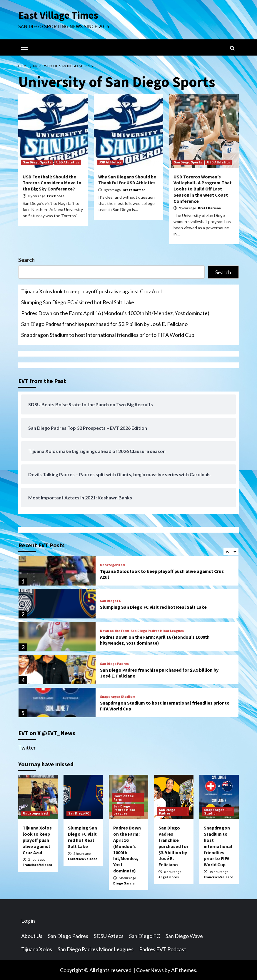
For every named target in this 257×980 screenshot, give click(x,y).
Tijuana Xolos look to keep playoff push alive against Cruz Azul (91, 291)
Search (26, 260)
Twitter (27, 747)
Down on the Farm (115, 631)
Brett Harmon (134, 190)
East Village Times (58, 15)
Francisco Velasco (37, 865)
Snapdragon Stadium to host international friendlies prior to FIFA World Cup (108, 335)
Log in (28, 921)
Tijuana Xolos (37, 949)
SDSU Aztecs (109, 936)
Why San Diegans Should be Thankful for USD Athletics (127, 180)
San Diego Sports (37, 162)
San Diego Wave (184, 936)
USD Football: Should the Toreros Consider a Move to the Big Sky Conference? (52, 183)
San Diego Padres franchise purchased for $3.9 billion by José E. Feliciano (104, 324)
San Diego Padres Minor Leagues (157, 631)
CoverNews (150, 970)
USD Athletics (68, 162)
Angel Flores (169, 877)
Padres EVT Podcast (163, 949)
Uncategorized (112, 565)
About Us (32, 936)
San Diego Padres (114, 664)
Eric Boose (56, 196)
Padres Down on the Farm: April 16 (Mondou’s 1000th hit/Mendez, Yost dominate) (115, 313)
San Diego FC (110, 601)
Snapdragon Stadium (118, 697)
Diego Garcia (124, 883)
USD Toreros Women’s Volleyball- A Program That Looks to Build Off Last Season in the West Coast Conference (203, 189)
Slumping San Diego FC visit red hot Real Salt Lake (78, 302)
